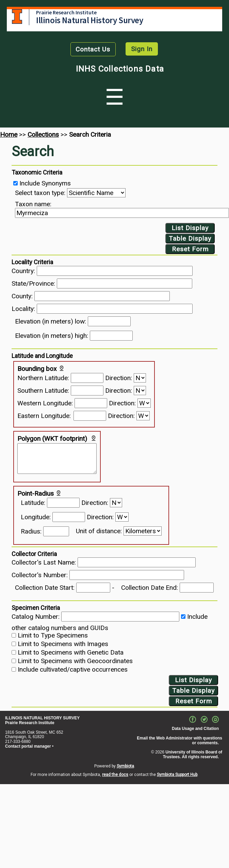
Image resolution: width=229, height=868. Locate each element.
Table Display (190, 238)
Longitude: (36, 517)
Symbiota (125, 766)
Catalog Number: (36, 617)
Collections (43, 134)
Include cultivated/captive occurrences (73, 669)
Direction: (119, 378)
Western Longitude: (45, 403)
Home (9, 134)
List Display (190, 228)
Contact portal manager (28, 746)
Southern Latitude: (43, 391)
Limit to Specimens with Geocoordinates (75, 661)
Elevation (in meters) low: (51, 321)
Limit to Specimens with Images (63, 644)
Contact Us (93, 49)
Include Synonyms (45, 183)
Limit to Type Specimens (53, 635)
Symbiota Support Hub (177, 775)
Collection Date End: (150, 588)
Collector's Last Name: (44, 562)
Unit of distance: (99, 531)
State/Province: (33, 283)
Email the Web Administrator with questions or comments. (179, 740)
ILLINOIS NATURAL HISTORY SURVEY (42, 718)
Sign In (142, 49)
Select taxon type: (40, 193)
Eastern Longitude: (44, 416)
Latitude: (33, 503)
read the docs (115, 775)
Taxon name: (33, 204)
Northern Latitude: (43, 378)
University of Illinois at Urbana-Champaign (17, 17)
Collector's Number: (40, 575)
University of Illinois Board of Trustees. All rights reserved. (193, 754)
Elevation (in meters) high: (52, 336)
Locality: (23, 309)
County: (22, 296)
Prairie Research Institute (66, 12)
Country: (23, 271)
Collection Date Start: (45, 588)
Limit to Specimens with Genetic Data (71, 652)
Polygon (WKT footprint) (52, 439)
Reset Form (190, 249)
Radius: (31, 531)
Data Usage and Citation (195, 729)
